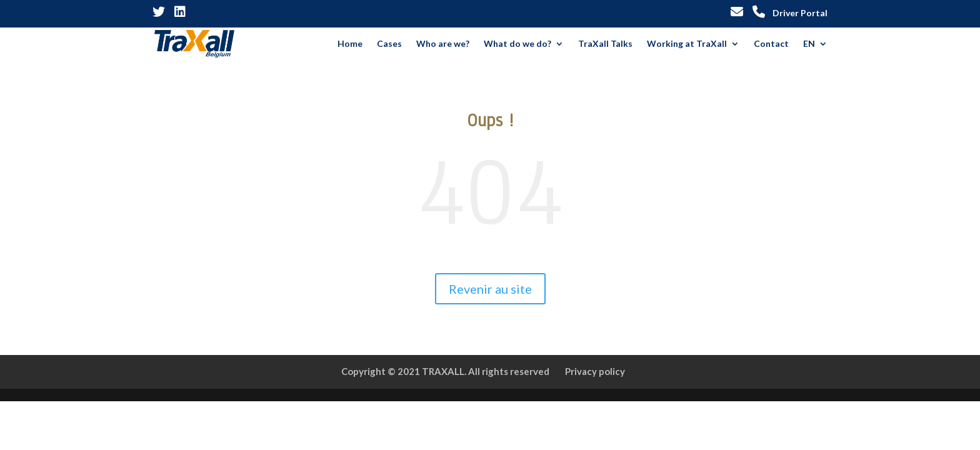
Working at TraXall (687, 44)
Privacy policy (595, 371)
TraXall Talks (605, 44)
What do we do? (517, 44)
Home (350, 44)
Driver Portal (800, 14)
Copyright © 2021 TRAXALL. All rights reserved (445, 371)
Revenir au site (490, 289)
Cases (389, 44)
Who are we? (443, 44)
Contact (771, 44)
